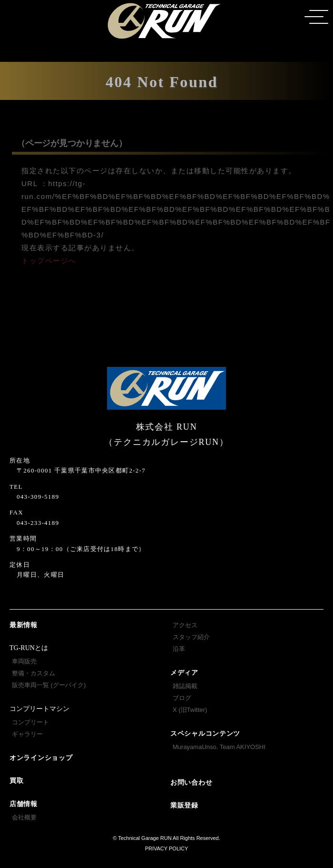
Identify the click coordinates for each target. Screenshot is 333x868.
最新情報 (24, 625)
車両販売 (24, 661)
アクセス (185, 625)
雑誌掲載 (185, 686)
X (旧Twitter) (190, 710)
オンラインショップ (41, 758)
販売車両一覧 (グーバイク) (49, 685)
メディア (184, 673)
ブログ (182, 698)
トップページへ (49, 261)
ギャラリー (27, 734)
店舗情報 (24, 804)
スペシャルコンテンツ (205, 734)
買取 (16, 781)
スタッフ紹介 (191, 637)
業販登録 (184, 805)
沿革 (179, 649)
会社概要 (24, 817)
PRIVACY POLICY (167, 848)
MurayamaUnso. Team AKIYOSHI (219, 747)
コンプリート (30, 722)
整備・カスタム (34, 673)
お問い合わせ (191, 783)
